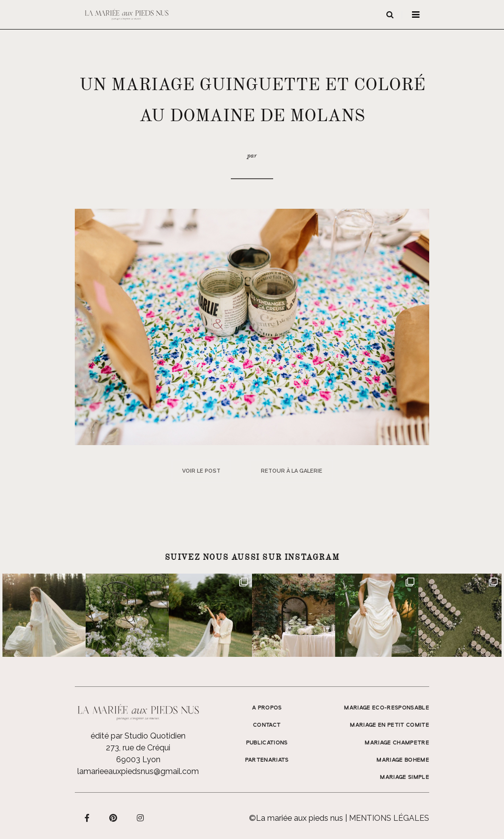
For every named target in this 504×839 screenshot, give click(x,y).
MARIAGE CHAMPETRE (397, 743)
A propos (267, 708)
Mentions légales (389, 818)
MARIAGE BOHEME (403, 760)
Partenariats (267, 760)
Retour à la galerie (292, 471)
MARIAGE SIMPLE (405, 777)
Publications (267, 743)
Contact (267, 725)
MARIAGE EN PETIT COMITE (390, 725)
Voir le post (201, 471)
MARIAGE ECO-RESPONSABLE (387, 708)
